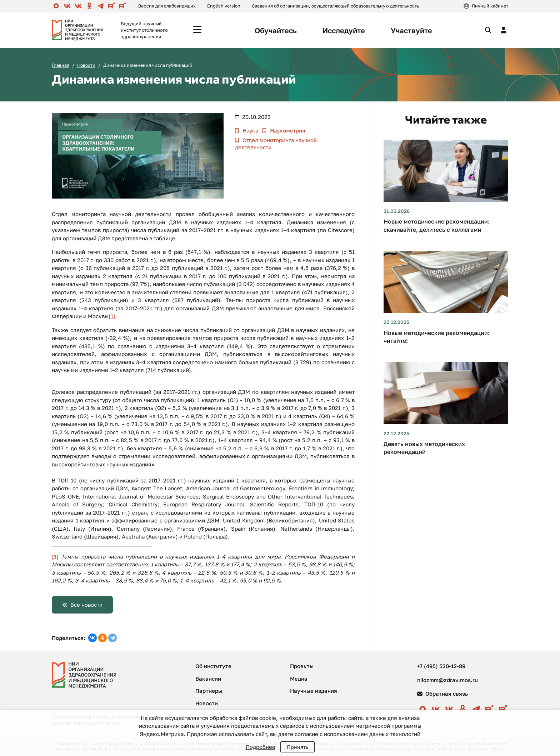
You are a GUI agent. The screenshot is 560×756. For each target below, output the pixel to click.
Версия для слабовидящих (167, 6)
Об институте (213, 666)
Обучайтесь (276, 30)
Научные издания (314, 691)
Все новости (86, 605)
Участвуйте (411, 30)
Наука (250, 130)
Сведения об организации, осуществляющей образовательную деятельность (335, 6)
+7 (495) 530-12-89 (441, 666)
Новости (86, 65)
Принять (297, 747)
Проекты (302, 666)
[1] (112, 316)
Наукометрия (287, 130)
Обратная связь (442, 694)
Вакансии (208, 679)
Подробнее (261, 747)
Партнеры (209, 691)
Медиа (299, 679)
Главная (61, 65)
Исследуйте (344, 30)
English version (224, 6)
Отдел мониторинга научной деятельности (276, 144)
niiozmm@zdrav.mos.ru (447, 680)
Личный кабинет (490, 6)
